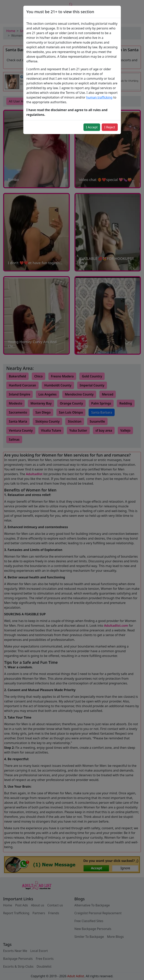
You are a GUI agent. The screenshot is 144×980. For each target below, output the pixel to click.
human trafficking (99, 97)
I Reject (110, 127)
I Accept (92, 127)
